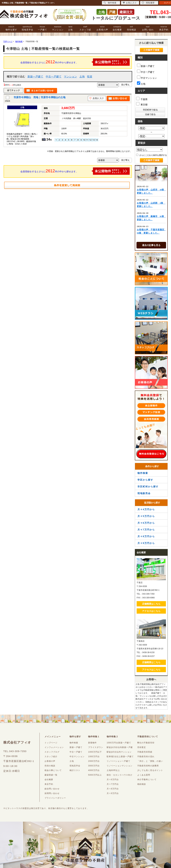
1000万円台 (94, 757)
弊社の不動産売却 (146, 743)
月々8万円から (146, 536)
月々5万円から (146, 516)
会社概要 (117, 28)
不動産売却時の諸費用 (148, 766)
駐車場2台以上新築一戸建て (120, 757)
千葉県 (142, 99)
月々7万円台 (113, 784)
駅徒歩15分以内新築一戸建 (120, 747)
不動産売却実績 (145, 752)
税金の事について (53, 770)
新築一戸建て (35, 77)
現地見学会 (27, 28)
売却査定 (142, 747)
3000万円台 (94, 766)
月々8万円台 (113, 789)
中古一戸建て (54, 77)
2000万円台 (94, 761)
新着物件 (92, 743)
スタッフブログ (52, 752)
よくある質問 (144, 775)
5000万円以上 (95, 775)
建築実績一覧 (51, 775)
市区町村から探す (148, 487)
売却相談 (132, 28)
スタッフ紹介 (85, 30)
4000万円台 (94, 770)
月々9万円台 (113, 793)
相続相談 (142, 784)
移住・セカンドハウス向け (120, 775)
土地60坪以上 (113, 770)
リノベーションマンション (120, 766)
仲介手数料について (147, 780)
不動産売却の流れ (146, 757)
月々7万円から (146, 530)
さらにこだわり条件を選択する (152, 155)
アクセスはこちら (151, 611)
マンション (58, 28)
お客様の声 (102, 28)
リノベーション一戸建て (118, 761)
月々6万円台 (113, 780)
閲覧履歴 (148, 3)
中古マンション (147, 77)
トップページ (51, 743)
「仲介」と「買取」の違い (150, 761)
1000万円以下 (95, 752)
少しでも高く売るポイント (150, 770)
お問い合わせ (148, 30)
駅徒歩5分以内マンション (119, 752)
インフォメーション (54, 747)
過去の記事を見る (151, 245)
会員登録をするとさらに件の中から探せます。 (75, 62)
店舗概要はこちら (151, 604)
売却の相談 (50, 766)
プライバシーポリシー (55, 798)
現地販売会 (144, 493)
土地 (70, 28)
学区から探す (145, 480)
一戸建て (42, 28)
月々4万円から (146, 509)
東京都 (142, 104)
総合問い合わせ (52, 789)
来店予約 (164, 28)
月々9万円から (146, 543)
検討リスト (75, 770)
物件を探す (11, 28)
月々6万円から (146, 523)
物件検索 (143, 473)
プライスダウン (96, 747)
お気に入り (130, 3)
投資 (90, 77)
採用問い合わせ (52, 793)
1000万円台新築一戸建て (119, 743)
